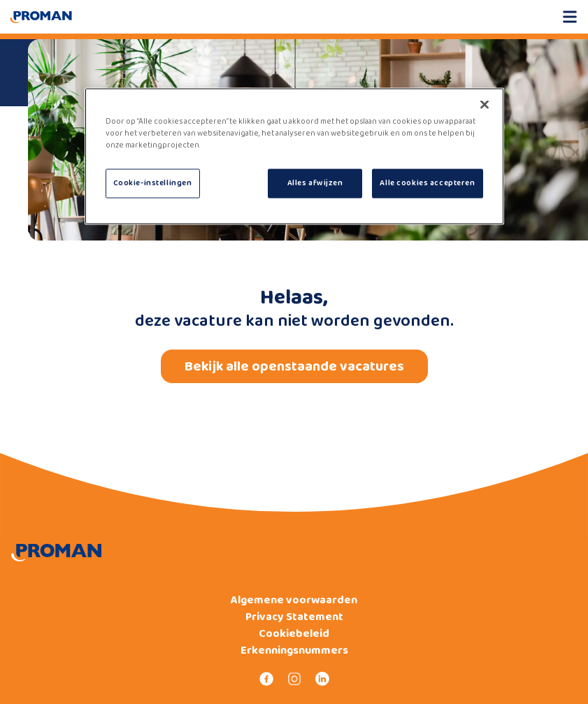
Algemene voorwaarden (294, 601)
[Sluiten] (485, 105)
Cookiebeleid (294, 634)
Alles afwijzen (315, 183)
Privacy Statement (294, 617)
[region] (294, 157)
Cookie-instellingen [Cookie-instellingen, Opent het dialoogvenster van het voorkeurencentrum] (153, 183)
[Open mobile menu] (570, 17)
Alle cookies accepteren (427, 183)
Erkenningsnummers (294, 651)
